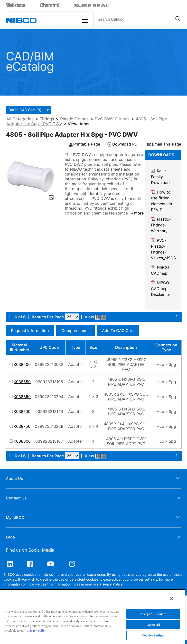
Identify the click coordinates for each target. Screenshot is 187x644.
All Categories (20, 119)
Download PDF (126, 144)
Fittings (47, 119)
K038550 (22, 382)
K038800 (22, 441)
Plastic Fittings (74, 119)
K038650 (22, 397)
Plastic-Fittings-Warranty (161, 225)
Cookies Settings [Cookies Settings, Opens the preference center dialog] (153, 635)
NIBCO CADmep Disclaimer (161, 289)
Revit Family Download (160, 177)
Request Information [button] (30, 331)
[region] (93, 617)
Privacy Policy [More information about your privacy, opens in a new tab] (36, 630)
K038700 (22, 411)
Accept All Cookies (153, 614)
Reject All (153, 625)
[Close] (171, 599)
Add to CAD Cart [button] (118, 331)
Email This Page (167, 144)
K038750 (22, 426)
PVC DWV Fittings (112, 119)
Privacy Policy (111, 584)
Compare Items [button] (75, 331)
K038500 (22, 364)
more (137, 213)
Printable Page (87, 144)
